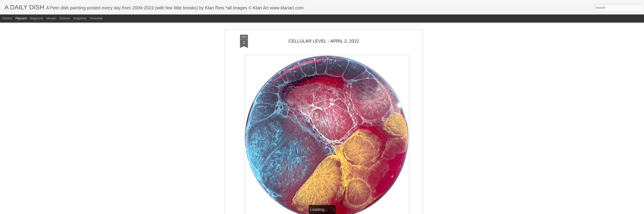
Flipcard (21, 18)
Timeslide (96, 18)
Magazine (37, 18)
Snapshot (80, 18)
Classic (7, 18)
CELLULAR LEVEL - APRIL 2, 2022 (324, 41)
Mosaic (51, 18)
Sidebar (65, 18)
